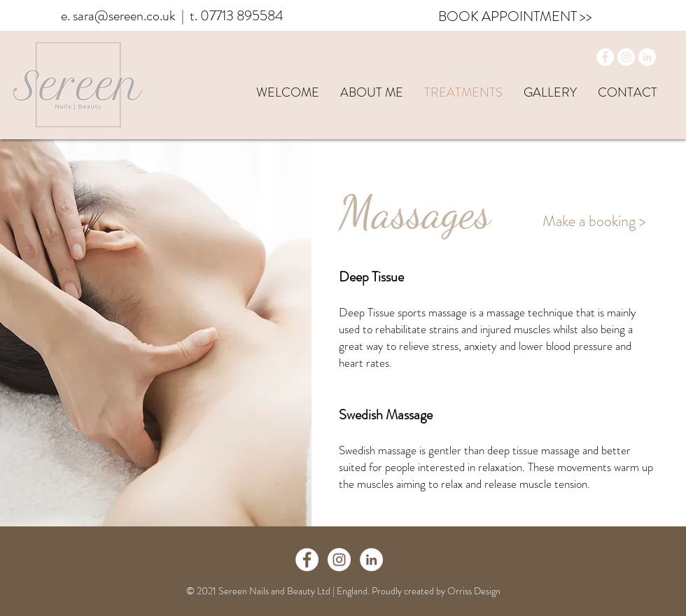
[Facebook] (605, 57)
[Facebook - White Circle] (307, 560)
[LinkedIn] (647, 57)
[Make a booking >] (594, 221)
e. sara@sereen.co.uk (118, 16)
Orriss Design (474, 591)
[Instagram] (626, 57)
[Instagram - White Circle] (339, 560)
